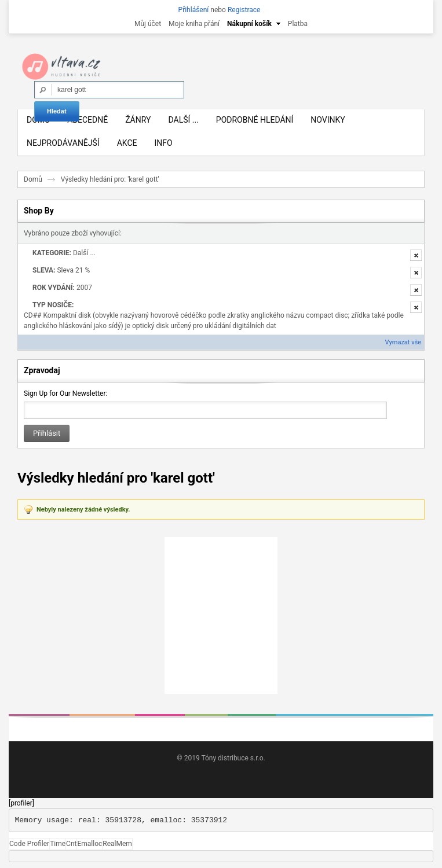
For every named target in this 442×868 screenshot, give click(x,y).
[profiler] (21, 803)
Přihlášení (194, 10)
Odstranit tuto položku (416, 255)
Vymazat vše (403, 342)
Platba (298, 24)
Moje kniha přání (194, 24)
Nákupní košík (249, 24)
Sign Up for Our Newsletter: (65, 393)
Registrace (244, 10)
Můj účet (148, 24)
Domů (33, 179)
